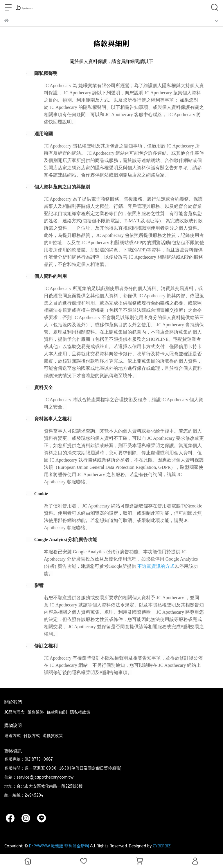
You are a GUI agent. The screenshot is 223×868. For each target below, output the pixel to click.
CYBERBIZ (162, 846)
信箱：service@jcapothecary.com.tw (39, 777)
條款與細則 (57, 712)
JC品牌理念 (15, 712)
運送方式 (12, 736)
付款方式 (32, 736)
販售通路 (36, 712)
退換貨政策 (53, 736)
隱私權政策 (80, 712)
